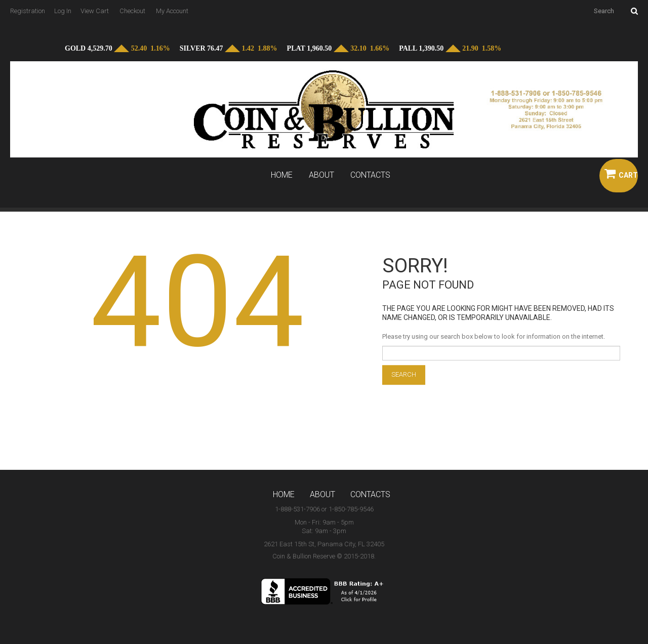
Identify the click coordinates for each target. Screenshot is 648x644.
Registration (28, 11)
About (321, 175)
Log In (63, 11)
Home (282, 175)
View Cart (95, 11)
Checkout (132, 11)
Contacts (370, 175)
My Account (172, 11)
